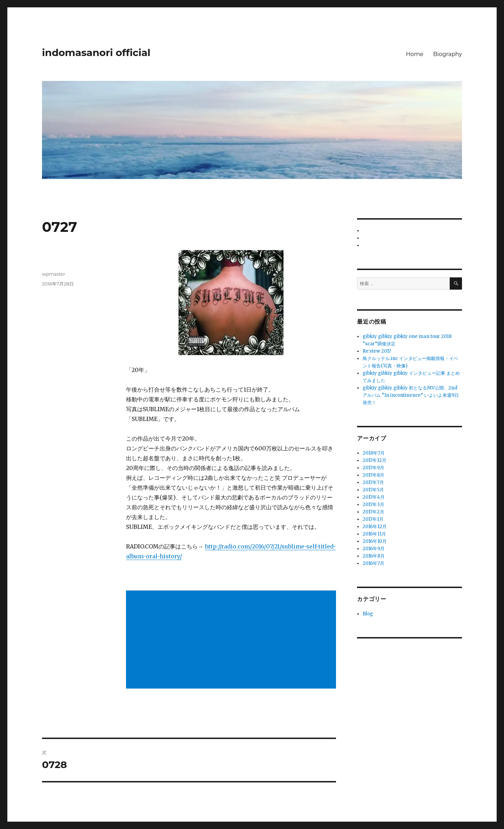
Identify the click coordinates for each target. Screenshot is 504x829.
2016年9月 (374, 549)
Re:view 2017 (377, 351)
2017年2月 (373, 512)
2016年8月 (374, 556)
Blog (368, 614)
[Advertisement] (232, 640)
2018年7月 (374, 453)
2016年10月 (375, 541)
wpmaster (54, 274)
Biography (447, 54)
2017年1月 (373, 519)
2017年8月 (373, 475)
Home (415, 54)
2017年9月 (373, 468)
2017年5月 (373, 490)
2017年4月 (374, 497)
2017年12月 (374, 460)
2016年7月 (373, 563)
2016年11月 (374, 534)
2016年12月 (375, 527)
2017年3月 (373, 505)
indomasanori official (96, 53)
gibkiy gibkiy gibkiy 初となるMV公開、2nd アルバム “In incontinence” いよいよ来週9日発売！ (411, 395)
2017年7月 (373, 482)
